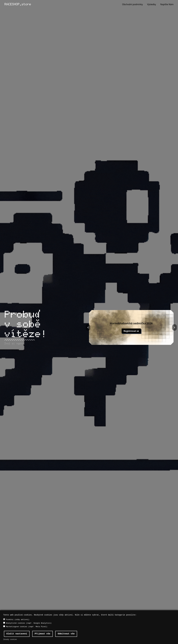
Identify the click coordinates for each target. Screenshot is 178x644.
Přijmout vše (42, 634)
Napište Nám (167, 4)
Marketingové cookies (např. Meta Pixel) (25, 627)
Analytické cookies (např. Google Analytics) (27, 623)
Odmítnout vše (66, 634)
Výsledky (152, 4)
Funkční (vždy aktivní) (16, 619)
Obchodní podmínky (132, 4)
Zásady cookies (10, 640)
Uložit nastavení (17, 634)
